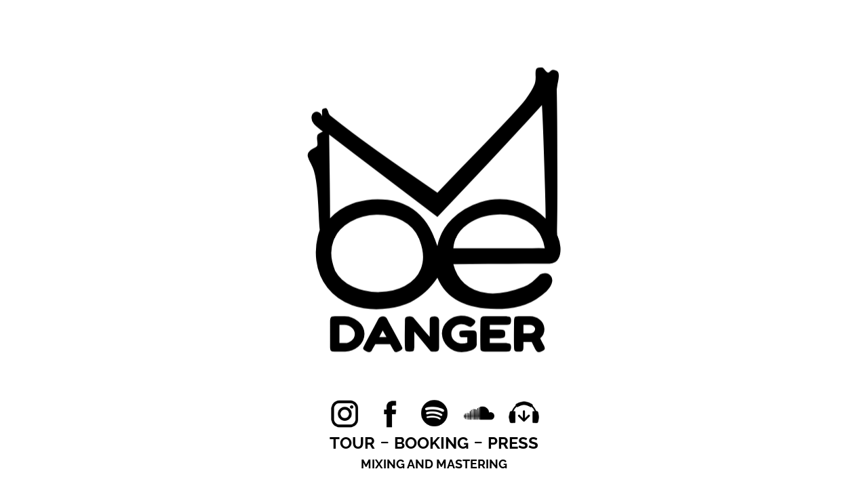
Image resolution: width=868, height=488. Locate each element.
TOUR (352, 443)
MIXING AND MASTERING (434, 464)
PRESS (513, 443)
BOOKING (431, 443)
